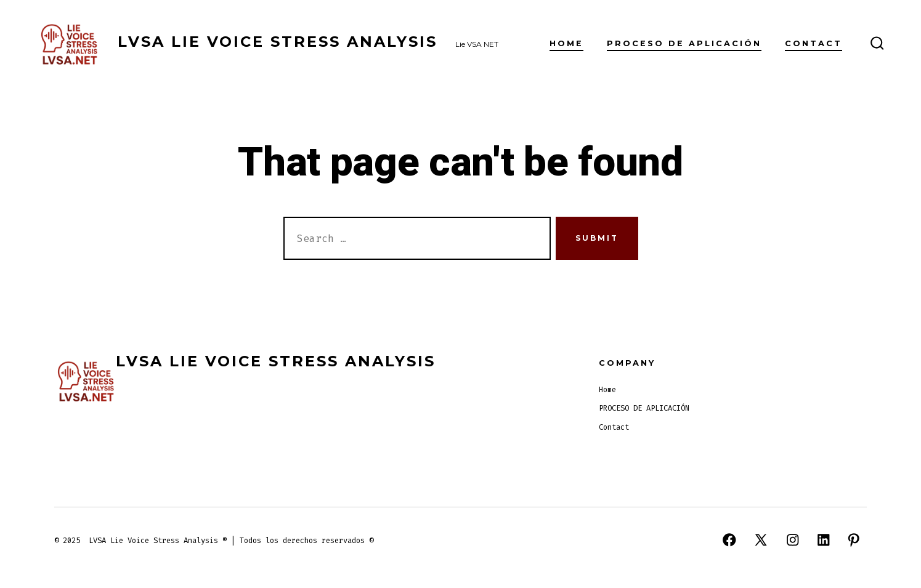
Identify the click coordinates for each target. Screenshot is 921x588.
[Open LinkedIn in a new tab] (824, 540)
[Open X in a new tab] (761, 540)
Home (566, 43)
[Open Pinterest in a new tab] (854, 540)
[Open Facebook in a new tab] (729, 540)
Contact (813, 43)
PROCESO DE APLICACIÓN (684, 43)
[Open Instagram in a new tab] (793, 540)
